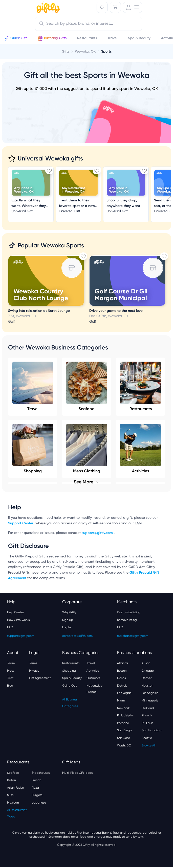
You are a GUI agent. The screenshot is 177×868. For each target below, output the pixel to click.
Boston (122, 671)
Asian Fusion (16, 788)
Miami (121, 700)
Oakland (148, 708)
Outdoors (93, 678)
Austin (146, 663)
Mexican (13, 803)
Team (11, 663)
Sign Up (68, 620)
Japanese (39, 803)
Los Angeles (150, 693)
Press (11, 671)
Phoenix (147, 715)
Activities (93, 671)
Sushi (11, 795)
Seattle (147, 738)
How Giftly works (18, 620)
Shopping (69, 671)
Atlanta (123, 663)
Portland (123, 723)
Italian (12, 780)
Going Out (70, 686)
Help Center (16, 612)
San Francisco (151, 730)
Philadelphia (126, 715)
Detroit (122, 686)
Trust (10, 678)
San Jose (124, 738)
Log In (67, 627)
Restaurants (140, 386)
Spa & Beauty (72, 678)
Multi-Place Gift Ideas (77, 773)
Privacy (34, 671)
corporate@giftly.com (77, 636)
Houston (147, 686)
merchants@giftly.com (133, 636)
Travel (33, 386)
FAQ (10, 627)
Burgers (37, 795)
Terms (33, 663)
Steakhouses (41, 773)
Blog (10, 686)
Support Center (21, 523)
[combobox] (88, 24)
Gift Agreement (40, 678)
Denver (147, 678)
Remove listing (127, 620)
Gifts (65, 51)
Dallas (121, 678)
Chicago (148, 671)
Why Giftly (69, 612)
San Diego (124, 730)
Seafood (87, 386)
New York (123, 708)
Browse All (148, 745)
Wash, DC (124, 745)
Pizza (35, 788)
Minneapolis (150, 700)
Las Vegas (124, 693)
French (36, 780)
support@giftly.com (98, 533)
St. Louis (147, 723)
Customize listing (129, 612)
